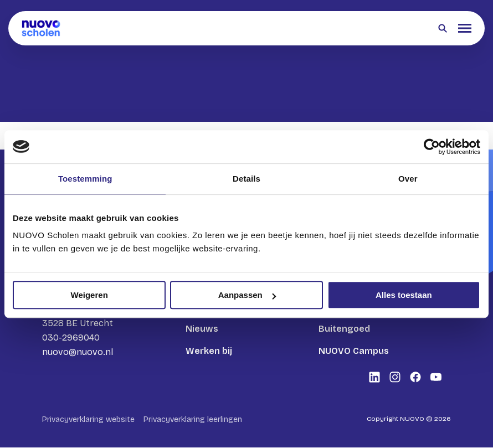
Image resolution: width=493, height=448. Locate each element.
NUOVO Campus (354, 351)
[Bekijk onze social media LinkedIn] (374, 378)
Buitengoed (344, 329)
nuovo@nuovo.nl (78, 352)
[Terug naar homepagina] (41, 28)
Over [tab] (408, 179)
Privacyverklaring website (88, 420)
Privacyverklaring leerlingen (193, 420)
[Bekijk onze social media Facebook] (415, 378)
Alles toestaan (404, 295)
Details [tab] (247, 179)
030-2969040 (71, 338)
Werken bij (209, 351)
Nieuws (202, 329)
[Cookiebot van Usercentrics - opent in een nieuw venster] (432, 147)
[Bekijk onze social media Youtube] (436, 378)
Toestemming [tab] (85, 179)
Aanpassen (247, 295)
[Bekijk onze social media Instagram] (395, 378)
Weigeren (89, 295)
